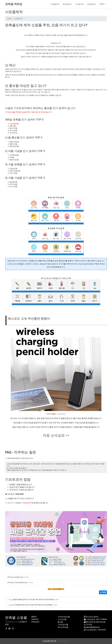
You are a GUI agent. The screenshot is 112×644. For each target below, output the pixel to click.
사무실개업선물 (64, 617)
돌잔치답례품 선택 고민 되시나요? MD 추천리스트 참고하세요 (33, 599)
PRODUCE (35, 622)
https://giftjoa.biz (27, 498)
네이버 (10, 503)
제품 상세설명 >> (56, 435)
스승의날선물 (14, 124)
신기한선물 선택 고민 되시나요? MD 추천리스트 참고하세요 (33, 605)
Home (9, 19)
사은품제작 (79, 4)
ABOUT (34, 617)
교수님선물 (62, 619)
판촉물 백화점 (14, 4)
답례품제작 (92, 4)
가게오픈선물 (63, 625)
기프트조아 (61, 414)
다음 (16, 503)
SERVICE (35, 619)
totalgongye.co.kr (12, 622)
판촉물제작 (55, 4)
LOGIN (102, 4)
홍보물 (60, 622)
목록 (103, 592)
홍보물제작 (67, 4)
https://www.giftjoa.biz (18, 582)
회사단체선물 (63, 627)
